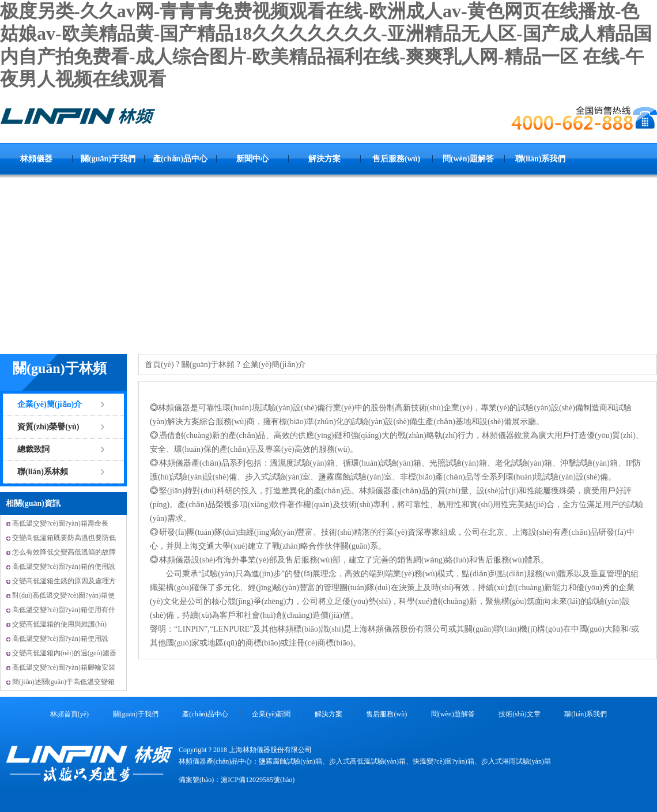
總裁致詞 (33, 449)
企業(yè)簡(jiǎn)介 (50, 404)
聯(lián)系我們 (541, 159)
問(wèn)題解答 (468, 159)
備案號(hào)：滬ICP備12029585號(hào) (237, 780)
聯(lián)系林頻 (43, 472)
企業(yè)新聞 (271, 714)
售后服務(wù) (396, 159)
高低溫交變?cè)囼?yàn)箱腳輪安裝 (64, 667)
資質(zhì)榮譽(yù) (48, 427)
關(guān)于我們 (108, 159)
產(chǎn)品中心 (180, 159)
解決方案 (324, 159)
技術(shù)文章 (520, 714)
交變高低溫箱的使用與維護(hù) (59, 624)
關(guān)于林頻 (60, 368)
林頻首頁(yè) (69, 714)
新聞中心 (252, 159)
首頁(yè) (159, 365)
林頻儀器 (36, 159)
